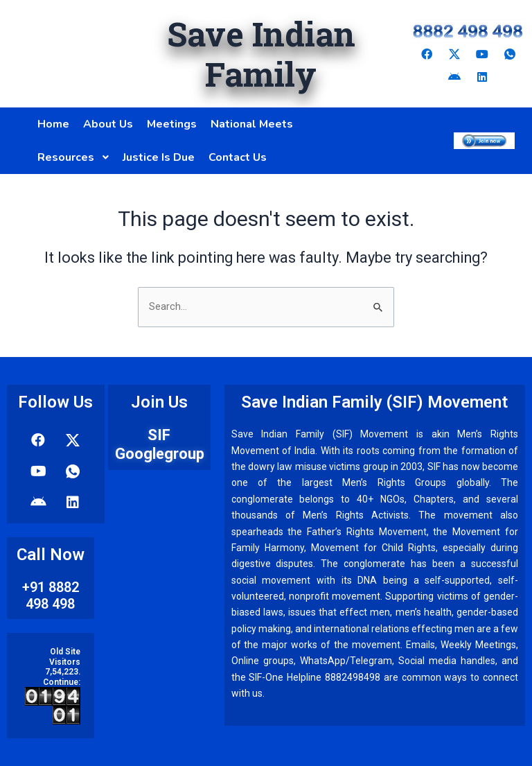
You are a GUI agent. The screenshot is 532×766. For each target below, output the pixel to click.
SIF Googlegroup (160, 444)
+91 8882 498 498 (51, 595)
